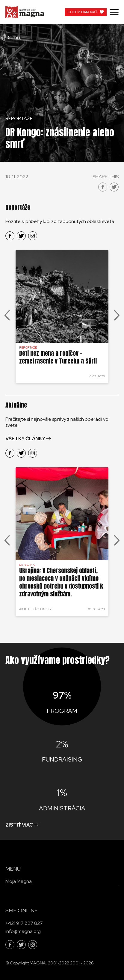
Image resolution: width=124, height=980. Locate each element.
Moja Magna (19, 881)
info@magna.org (23, 931)
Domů (13, 37)
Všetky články (25, 439)
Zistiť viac (19, 825)
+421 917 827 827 (24, 923)
